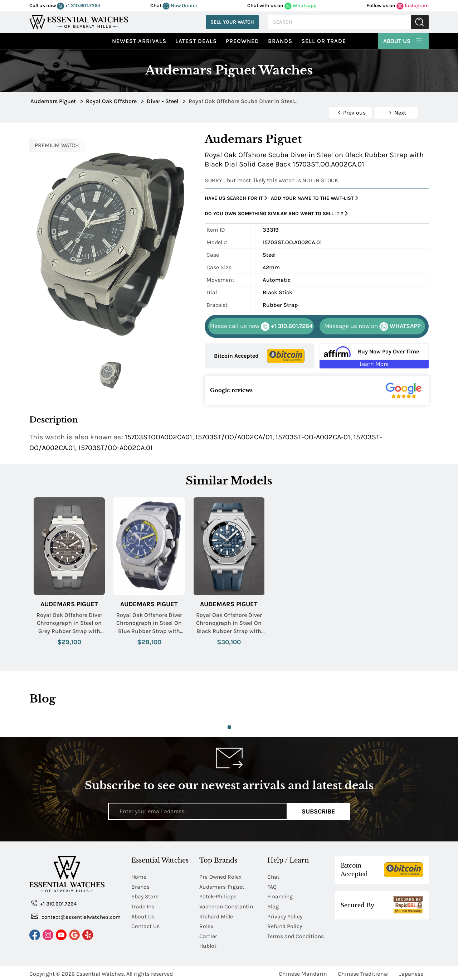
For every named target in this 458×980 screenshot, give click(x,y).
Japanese (411, 972)
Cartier (208, 935)
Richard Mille (216, 915)
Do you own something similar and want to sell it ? (276, 214)
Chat (274, 877)
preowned (242, 41)
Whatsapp (300, 6)
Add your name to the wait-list (315, 198)
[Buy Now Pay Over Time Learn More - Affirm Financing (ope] (374, 356)
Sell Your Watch (232, 22)
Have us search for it (236, 198)
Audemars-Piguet (222, 886)
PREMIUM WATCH (57, 145)
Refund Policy (285, 925)
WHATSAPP (372, 327)
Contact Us (146, 925)
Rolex (206, 925)
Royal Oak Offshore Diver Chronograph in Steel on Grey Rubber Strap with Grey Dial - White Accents (69, 623)
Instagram (413, 6)
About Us (403, 40)
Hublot (208, 944)
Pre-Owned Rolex (221, 877)
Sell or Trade (324, 41)
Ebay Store (145, 896)
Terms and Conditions (296, 935)
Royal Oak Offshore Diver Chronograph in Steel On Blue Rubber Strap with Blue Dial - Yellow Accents (149, 623)
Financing (281, 896)
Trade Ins (143, 906)
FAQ (272, 886)
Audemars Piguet (69, 604)
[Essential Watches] (79, 21)
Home (139, 877)
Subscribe (318, 811)
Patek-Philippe (218, 896)
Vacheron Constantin (227, 906)
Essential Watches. (101, 972)
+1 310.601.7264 (79, 6)
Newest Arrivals (139, 41)
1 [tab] (229, 727)
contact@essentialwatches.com (76, 916)
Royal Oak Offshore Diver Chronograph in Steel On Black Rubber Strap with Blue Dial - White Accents (229, 623)
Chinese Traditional (363, 972)
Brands (280, 41)
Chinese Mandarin (303, 972)
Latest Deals (196, 41)
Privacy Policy (285, 915)
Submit (420, 22)
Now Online (180, 6)
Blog (273, 906)
